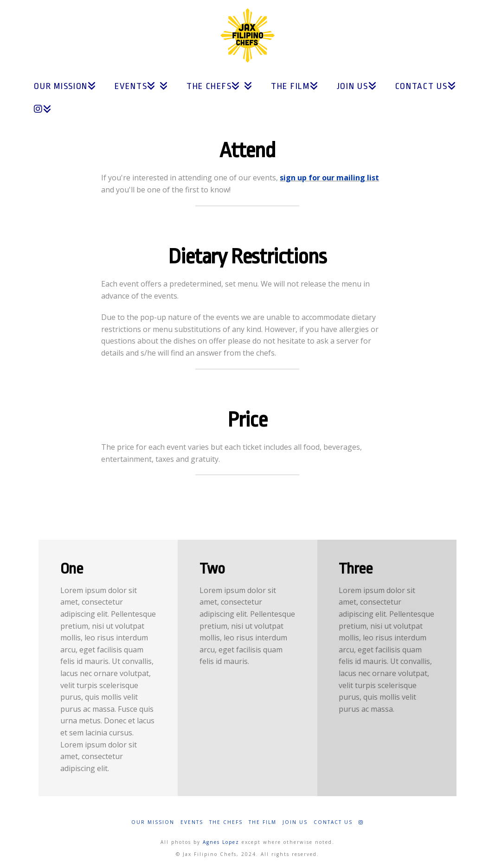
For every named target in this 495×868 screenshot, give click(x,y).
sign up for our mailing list (329, 178)
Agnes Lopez (221, 842)
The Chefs (226, 822)
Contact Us (333, 822)
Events (192, 822)
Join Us (295, 822)
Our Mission (153, 822)
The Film (263, 822)
